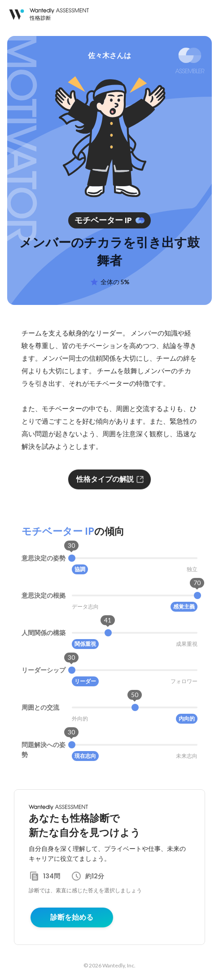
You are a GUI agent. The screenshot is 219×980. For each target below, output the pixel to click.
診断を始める (72, 917)
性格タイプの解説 (110, 479)
